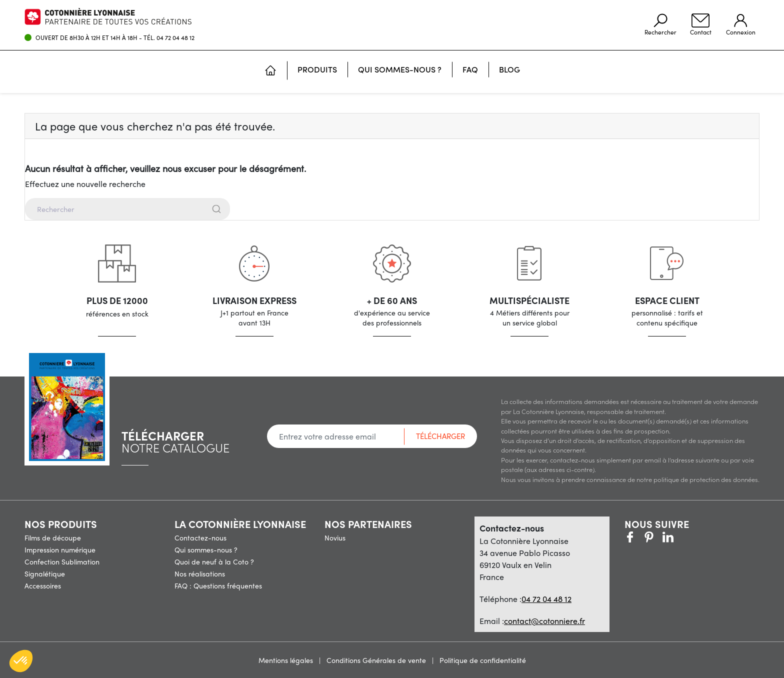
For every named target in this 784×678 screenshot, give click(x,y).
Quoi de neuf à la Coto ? (214, 561)
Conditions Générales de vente (377, 660)
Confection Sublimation (62, 561)
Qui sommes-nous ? (206, 549)
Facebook (630, 537)
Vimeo (668, 537)
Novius (335, 537)
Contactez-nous (200, 537)
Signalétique (45, 573)
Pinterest (649, 537)
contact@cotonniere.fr (544, 621)
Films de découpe (53, 537)
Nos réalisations (200, 573)
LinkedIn (687, 537)
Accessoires (43, 585)
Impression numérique (60, 549)
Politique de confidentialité (483, 660)
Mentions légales (287, 660)
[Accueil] (270, 71)
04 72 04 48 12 (175, 37)
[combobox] (392, 209)
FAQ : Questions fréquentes (218, 585)
